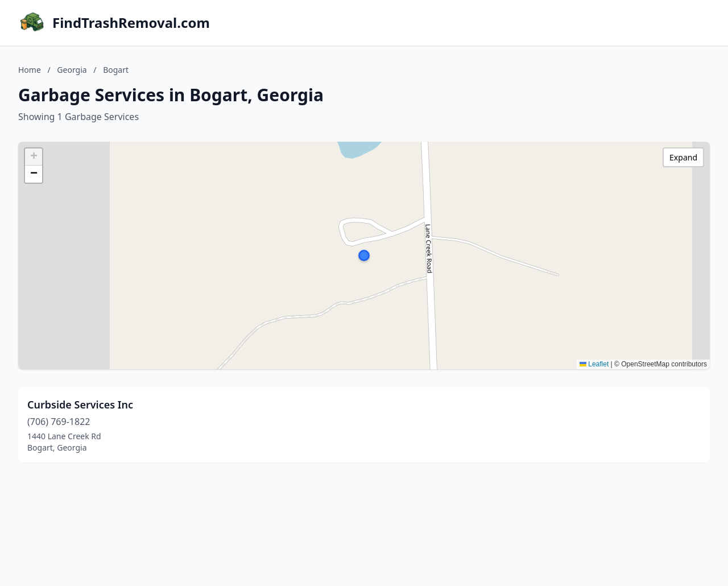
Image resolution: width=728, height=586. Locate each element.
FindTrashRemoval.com (131, 23)
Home (30, 70)
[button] (364, 255)
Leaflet (594, 364)
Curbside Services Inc (80, 405)
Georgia (72, 70)
